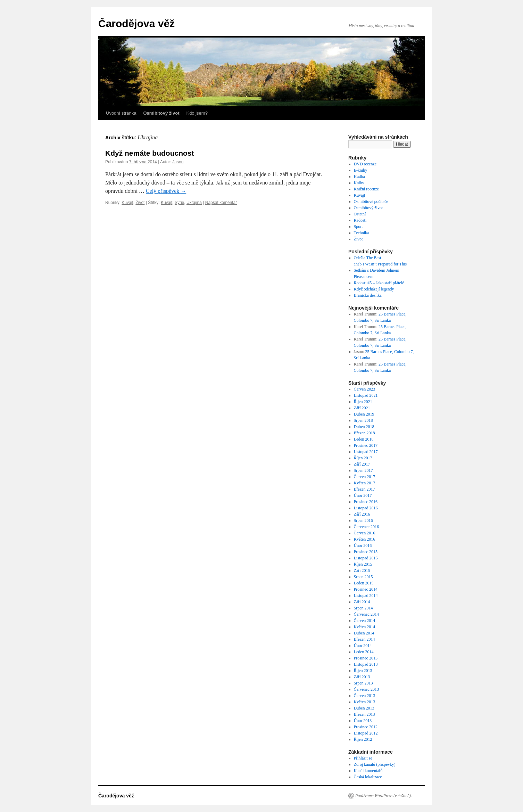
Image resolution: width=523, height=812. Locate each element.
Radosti (360, 220)
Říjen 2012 (363, 739)
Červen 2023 (365, 389)
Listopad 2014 (366, 596)
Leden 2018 (364, 439)
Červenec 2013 (366, 689)
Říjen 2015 (363, 564)
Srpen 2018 (363, 420)
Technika (362, 233)
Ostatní (360, 214)
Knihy (359, 183)
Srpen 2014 (363, 608)
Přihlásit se (363, 758)
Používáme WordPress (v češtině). (384, 796)
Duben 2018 (364, 427)
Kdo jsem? (197, 113)
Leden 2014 (364, 652)
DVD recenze (365, 164)
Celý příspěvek (166, 191)
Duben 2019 (364, 414)
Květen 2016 (365, 539)
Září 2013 (362, 677)
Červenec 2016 (366, 527)
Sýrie (179, 203)
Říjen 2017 (363, 458)
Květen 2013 (365, 702)
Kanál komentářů (368, 771)
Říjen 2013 (363, 671)
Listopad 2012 (366, 733)
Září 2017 (362, 464)
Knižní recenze (366, 189)
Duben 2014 (364, 633)
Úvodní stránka (121, 113)
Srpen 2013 (363, 683)
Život (140, 203)
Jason (178, 162)
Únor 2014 (363, 646)
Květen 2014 (365, 627)
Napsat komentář (221, 203)
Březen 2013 (364, 714)
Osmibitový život (368, 208)
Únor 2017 (363, 495)
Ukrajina (194, 203)
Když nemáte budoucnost (150, 153)
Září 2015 (362, 571)
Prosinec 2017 (366, 445)
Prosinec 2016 (366, 502)
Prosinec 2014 (366, 589)
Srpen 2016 (363, 520)
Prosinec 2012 (366, 727)
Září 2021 (362, 408)
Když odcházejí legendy (374, 289)
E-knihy (361, 170)
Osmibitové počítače (371, 202)
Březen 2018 (364, 433)
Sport (358, 227)
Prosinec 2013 (366, 658)
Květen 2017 (365, 483)
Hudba (359, 177)
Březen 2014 (364, 639)
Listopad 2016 (366, 508)
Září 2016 (362, 514)
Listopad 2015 (366, 558)
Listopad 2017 (366, 452)
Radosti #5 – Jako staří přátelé (379, 283)
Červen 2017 (365, 477)
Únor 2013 (363, 721)
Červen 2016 (365, 533)
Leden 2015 (364, 583)
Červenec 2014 (366, 614)
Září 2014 (362, 602)
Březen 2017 (364, 489)
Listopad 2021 (366, 395)
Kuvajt (127, 203)
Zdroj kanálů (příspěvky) (375, 764)
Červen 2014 (365, 621)
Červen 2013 (365, 696)
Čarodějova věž (136, 23)
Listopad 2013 (366, 664)
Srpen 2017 (363, 470)
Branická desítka (368, 295)
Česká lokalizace (368, 777)
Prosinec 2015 (366, 552)
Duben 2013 (364, 708)
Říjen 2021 (363, 402)
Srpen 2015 (363, 577)
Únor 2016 (363, 546)
